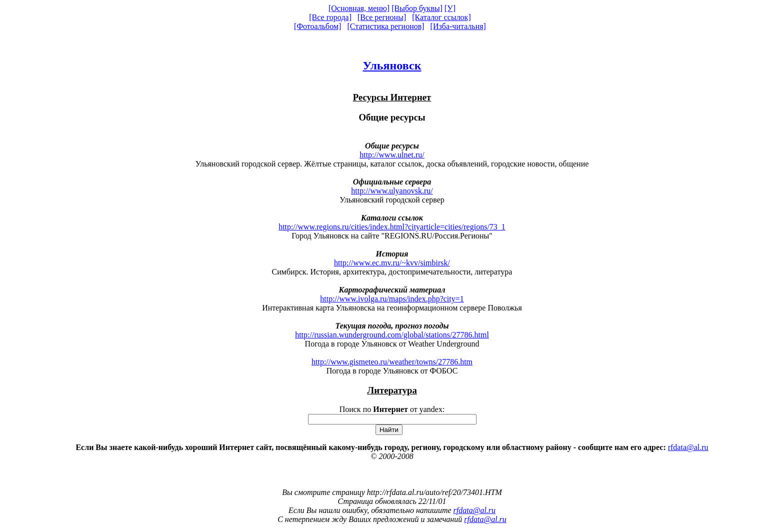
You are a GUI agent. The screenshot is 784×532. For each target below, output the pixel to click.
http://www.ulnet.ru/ (392, 155)
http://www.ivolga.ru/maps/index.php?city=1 (392, 299)
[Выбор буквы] (417, 8)
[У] (450, 8)
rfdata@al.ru (688, 447)
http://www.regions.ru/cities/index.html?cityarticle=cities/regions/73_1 (392, 227)
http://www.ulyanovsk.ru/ (392, 191)
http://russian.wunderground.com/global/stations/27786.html (392, 335)
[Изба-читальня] (458, 26)
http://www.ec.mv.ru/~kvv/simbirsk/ (392, 263)
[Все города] (330, 17)
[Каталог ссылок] (441, 17)
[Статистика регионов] (385, 26)
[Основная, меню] (359, 8)
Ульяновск (392, 65)
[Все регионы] (382, 17)
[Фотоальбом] (317, 26)
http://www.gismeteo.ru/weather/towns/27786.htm (392, 362)
